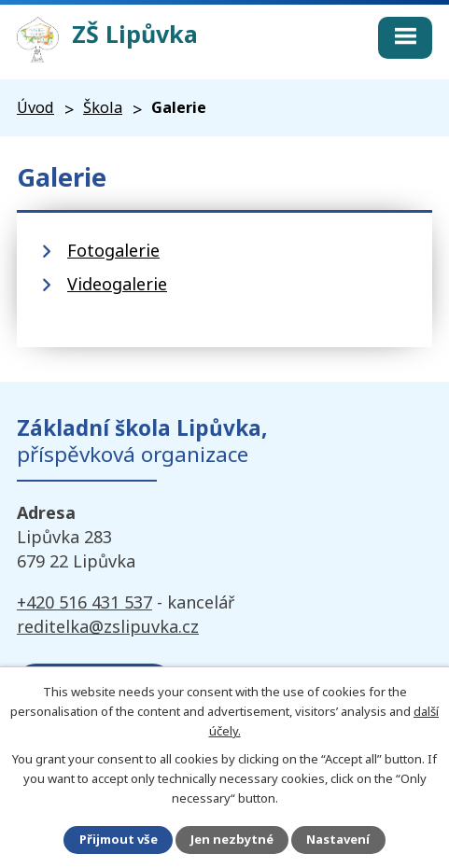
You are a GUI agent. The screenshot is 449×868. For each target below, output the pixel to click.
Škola (103, 107)
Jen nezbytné (232, 839)
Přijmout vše (119, 839)
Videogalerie (117, 284)
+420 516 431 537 (84, 602)
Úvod (35, 107)
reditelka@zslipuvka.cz (108, 626)
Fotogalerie (113, 250)
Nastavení (338, 839)
